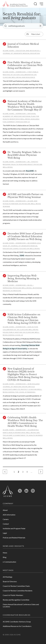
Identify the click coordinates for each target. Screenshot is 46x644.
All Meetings (8, 577)
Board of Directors (10, 581)
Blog (5, 557)
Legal (5, 533)
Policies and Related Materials (14, 538)
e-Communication (9, 562)
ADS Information (9, 515)
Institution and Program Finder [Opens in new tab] (14, 528)
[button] (35, 4)
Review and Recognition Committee (16, 600)
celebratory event (9, 458)
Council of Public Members (13, 595)
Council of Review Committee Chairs (16, 586)
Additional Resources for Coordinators (17, 626)
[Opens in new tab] (20, 492)
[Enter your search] (23, 26)
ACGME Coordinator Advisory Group (17, 622)
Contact (6, 524)
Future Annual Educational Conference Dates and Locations (21, 605)
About (5, 510)
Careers (6, 519)
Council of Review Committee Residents (18, 591)
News (5, 553)
